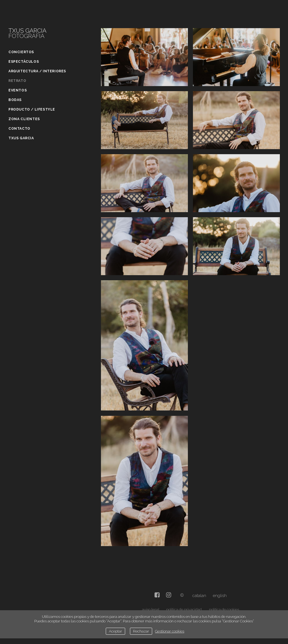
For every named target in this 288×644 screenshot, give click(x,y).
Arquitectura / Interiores (37, 71)
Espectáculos (24, 62)
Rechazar (141, 631)
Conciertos (21, 52)
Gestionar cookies (170, 631)
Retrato (17, 81)
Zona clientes (24, 119)
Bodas (15, 100)
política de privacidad (184, 610)
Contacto (19, 129)
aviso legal (151, 610)
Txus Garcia (21, 138)
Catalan (199, 596)
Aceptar (115, 631)
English (220, 596)
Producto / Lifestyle (32, 109)
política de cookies (224, 610)
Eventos (18, 90)
